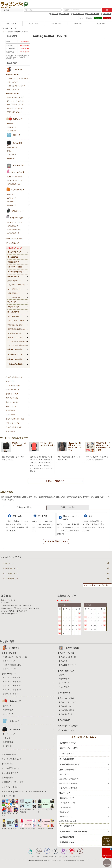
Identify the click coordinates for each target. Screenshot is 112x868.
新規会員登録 (89, 18)
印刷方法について (13, 262)
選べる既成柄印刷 (13, 312)
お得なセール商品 (12, 394)
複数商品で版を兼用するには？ (17, 329)
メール (40, 527)
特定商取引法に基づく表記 (15, 419)
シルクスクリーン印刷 (67, 803)
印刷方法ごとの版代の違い (16, 325)
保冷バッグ (78, 24)
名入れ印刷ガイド (78, 14)
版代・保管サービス (14, 317)
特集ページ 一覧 (8, 796)
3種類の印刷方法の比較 (68, 821)
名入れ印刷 (101, 24)
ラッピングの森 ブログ (14, 427)
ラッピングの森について (14, 377)
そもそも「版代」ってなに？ (16, 321)
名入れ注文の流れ (13, 257)
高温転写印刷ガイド (14, 293)
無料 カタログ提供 (12, 402)
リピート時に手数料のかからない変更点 (18, 341)
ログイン (81, 18)
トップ (4, 32)
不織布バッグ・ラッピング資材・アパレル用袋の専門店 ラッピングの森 (64, 861)
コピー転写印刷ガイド (14, 289)
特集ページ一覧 (11, 406)
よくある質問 (65, 14)
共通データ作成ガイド (14, 281)
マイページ (55, 14)
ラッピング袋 (34, 24)
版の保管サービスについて (69, 779)
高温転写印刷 (64, 812)
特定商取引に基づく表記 (50, 857)
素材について (11, 381)
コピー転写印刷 (65, 807)
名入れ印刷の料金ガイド (16, 272)
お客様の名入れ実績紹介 (16, 364)
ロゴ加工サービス (13, 307)
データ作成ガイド (13, 277)
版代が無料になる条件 (14, 333)
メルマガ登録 (11, 415)
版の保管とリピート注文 (15, 337)
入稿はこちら (98, 18)
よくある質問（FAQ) (13, 385)
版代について (64, 774)
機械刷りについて (66, 816)
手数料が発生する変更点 (68, 788)
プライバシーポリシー (13, 423)
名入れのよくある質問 (15, 349)
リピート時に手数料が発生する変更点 (17, 345)
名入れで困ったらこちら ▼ (84, 737)
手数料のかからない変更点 (69, 783)
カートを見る (107, 18)
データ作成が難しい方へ (15, 297)
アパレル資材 (11, 24)
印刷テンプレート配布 (15, 267)
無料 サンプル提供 (12, 398)
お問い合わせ (107, 14)
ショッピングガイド (93, 14)
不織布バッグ (56, 24)
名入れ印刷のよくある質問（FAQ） (74, 832)
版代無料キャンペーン (15, 354)
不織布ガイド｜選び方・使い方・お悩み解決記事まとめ (24, 791)
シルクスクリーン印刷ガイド (16, 285)
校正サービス (12, 302)
